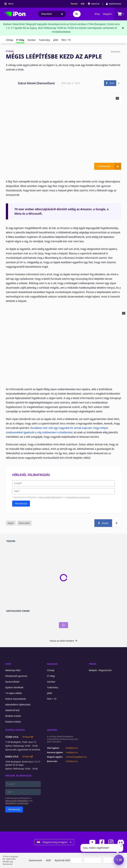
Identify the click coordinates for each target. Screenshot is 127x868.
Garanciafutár (12, 682)
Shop (97, 14)
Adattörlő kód (12, 710)
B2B (83, 4)
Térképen (27, 737)
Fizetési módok (13, 722)
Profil (93, 664)
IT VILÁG (10, 51)
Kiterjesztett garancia (16, 676)
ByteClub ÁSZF (63, 860)
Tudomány (44, 40)
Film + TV (66, 40)
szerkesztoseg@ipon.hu (74, 757)
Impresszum (35, 860)
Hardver (32, 40)
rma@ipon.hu (72, 752)
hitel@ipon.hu (72, 748)
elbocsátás (24, 523)
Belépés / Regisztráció (100, 670)
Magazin (107, 14)
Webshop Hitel (13, 670)
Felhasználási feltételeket (50, 497)
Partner (74, 4)
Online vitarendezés (16, 699)
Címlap (10, 40)
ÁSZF (49, 860)
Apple (11, 523)
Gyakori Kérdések (14, 687)
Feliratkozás (21, 503)
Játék (56, 40)
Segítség (52, 730)
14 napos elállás (14, 693)
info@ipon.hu (72, 761)
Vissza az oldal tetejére (64, 641)
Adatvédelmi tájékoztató (18, 705)
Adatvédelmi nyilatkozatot (78, 497)
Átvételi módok (13, 716)
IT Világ (51, 676)
